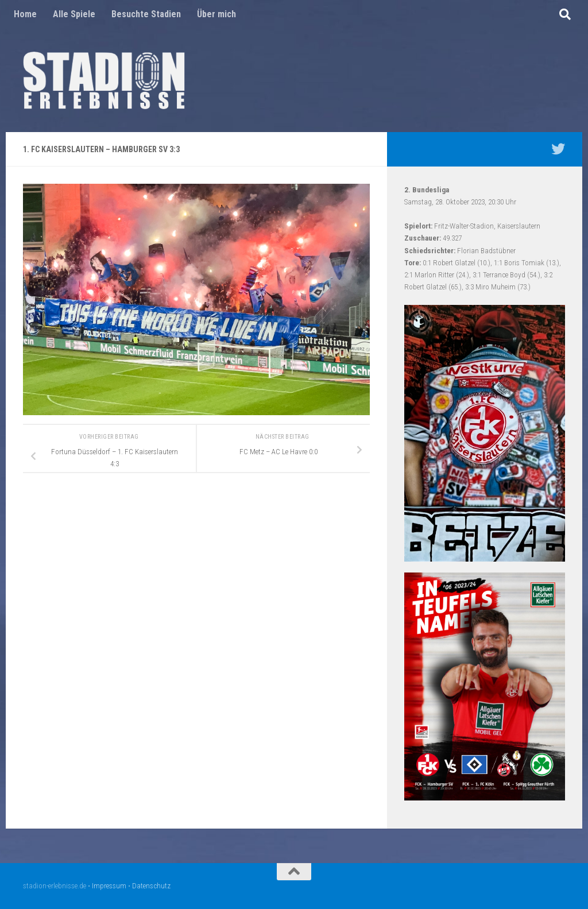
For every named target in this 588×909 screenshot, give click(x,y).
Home (25, 14)
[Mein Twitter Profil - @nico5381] (558, 149)
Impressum (109, 886)
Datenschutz (151, 886)
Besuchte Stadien (146, 14)
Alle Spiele (74, 14)
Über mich (216, 14)
